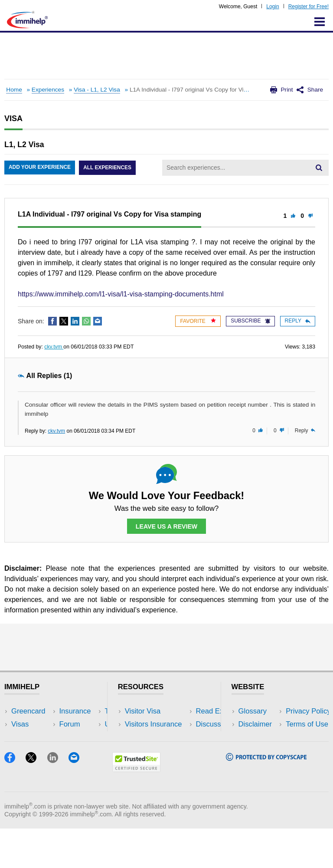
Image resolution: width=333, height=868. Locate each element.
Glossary (253, 712)
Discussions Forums (157, 751)
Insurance (27, 738)
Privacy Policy (261, 738)
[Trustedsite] (136, 809)
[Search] (319, 168)
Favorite (198, 321)
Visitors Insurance (153, 725)
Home (14, 90)
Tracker (23, 764)
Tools (78, 751)
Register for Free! (309, 7)
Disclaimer (255, 725)
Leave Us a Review (166, 526)
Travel (80, 725)
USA (77, 712)
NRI (76, 738)
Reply (298, 321)
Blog (77, 764)
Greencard (28, 712)
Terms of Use (260, 751)
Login (273, 7)
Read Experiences (154, 738)
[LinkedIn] (58, 800)
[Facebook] (15, 800)
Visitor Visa (143, 712)
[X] (36, 800)
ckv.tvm (54, 347)
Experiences (48, 90)
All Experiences (108, 168)
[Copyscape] (266, 797)
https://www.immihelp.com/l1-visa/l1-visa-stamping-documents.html (121, 294)
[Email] (78, 800)
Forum (22, 751)
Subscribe (250, 321)
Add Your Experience (40, 168)
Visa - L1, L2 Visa (97, 90)
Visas (20, 725)
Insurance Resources (159, 764)
